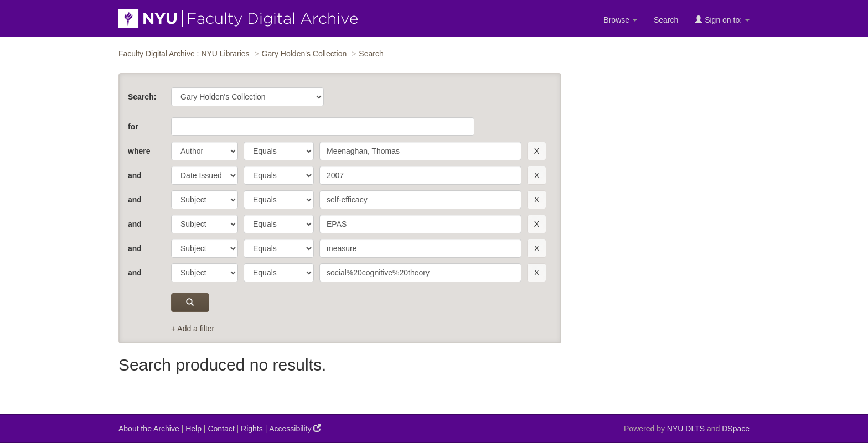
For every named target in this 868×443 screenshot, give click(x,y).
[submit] (190, 303)
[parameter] (205, 151)
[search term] (420, 151)
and (135, 175)
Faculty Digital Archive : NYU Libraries (184, 54)
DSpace (736, 429)
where (139, 151)
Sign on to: (722, 20)
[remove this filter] (537, 151)
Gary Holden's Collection (304, 54)
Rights (252, 429)
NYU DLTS (686, 429)
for (133, 127)
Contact (221, 429)
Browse (620, 20)
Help (193, 429)
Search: (142, 97)
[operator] (279, 151)
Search (666, 20)
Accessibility (295, 428)
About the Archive (149, 429)
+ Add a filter (193, 329)
